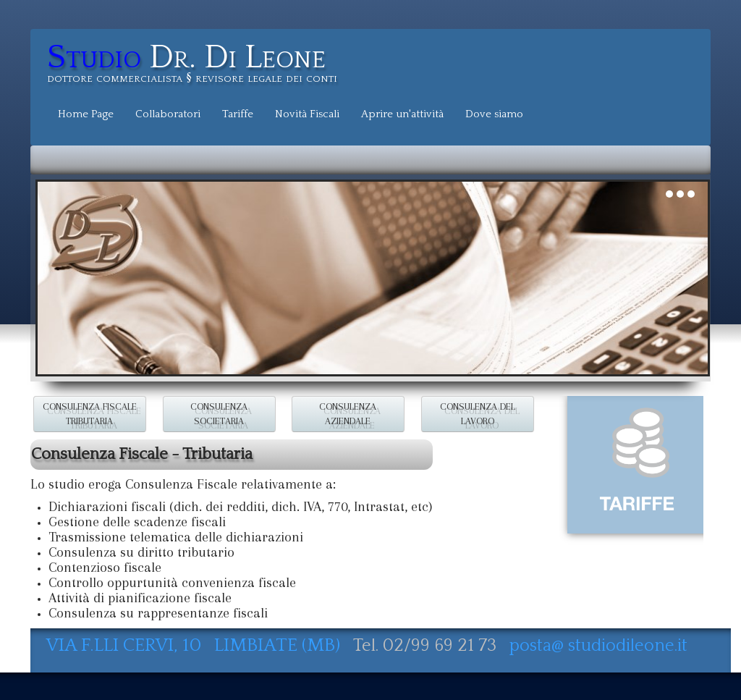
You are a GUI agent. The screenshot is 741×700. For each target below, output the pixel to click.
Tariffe (238, 114)
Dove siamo (494, 114)
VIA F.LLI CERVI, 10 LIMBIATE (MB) (195, 645)
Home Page (86, 114)
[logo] (198, 66)
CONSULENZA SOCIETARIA (219, 414)
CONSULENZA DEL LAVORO (478, 414)
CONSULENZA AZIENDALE (348, 414)
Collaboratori (168, 114)
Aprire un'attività (402, 114)
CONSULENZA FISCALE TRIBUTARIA (90, 414)
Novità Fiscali (307, 114)
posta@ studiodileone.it (598, 646)
